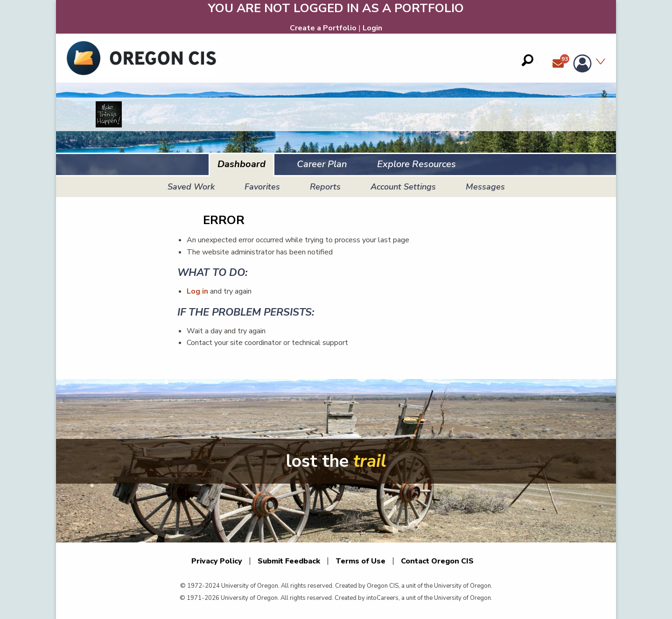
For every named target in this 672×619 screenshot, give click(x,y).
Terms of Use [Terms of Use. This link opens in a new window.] (360, 561)
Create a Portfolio (323, 28)
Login (372, 28)
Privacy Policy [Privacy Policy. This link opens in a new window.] (217, 561)
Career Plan (322, 164)
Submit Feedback (289, 561)
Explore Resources (416, 164)
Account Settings (403, 187)
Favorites (262, 187)
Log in (197, 291)
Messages (485, 187)
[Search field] (529, 60)
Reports (325, 187)
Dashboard (241, 164)
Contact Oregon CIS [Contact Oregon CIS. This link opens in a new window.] (437, 561)
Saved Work (191, 187)
